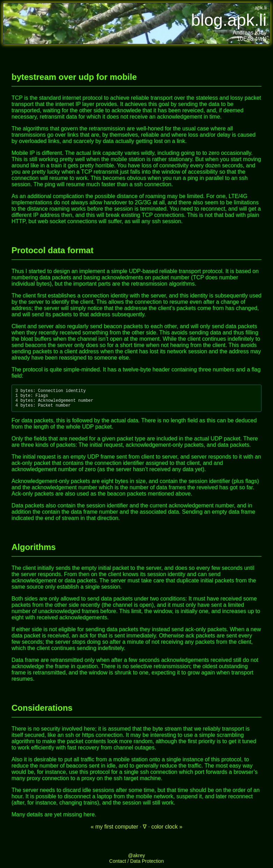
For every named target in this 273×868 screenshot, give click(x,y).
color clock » (167, 831)
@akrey (136, 860)
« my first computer (115, 831)
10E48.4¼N (252, 39)
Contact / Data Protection (136, 865)
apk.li (261, 8)
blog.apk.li (229, 20)
